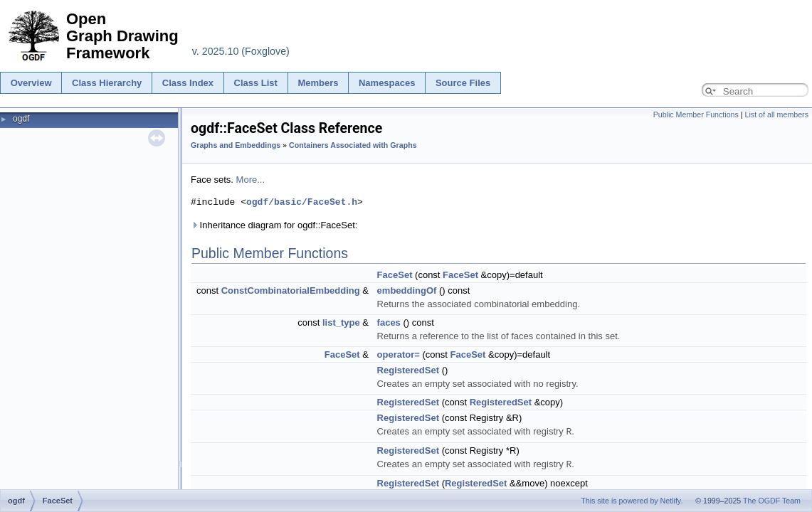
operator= (399, 354)
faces (389, 322)
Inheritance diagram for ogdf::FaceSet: (274, 225)
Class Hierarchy (107, 83)
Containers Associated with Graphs (353, 145)
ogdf (21, 119)
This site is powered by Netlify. (632, 501)
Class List (256, 83)
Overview (31, 83)
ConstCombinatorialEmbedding (291, 290)
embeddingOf (407, 290)
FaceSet (395, 275)
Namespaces (387, 83)
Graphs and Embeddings (236, 145)
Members (318, 83)
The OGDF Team (772, 501)
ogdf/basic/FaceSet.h (302, 202)
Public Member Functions (696, 114)
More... (251, 180)
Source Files (463, 83)
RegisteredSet (408, 370)
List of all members (777, 114)
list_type (341, 322)
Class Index (188, 83)
